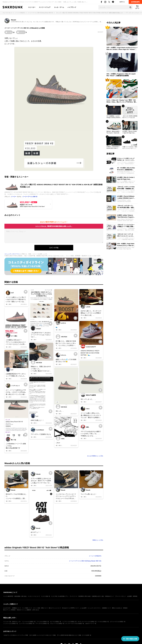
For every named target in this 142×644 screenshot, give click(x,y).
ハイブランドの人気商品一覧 (69, 622)
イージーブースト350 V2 (20, 28)
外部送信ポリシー (109, 596)
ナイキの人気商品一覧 (103, 622)
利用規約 (125, 608)
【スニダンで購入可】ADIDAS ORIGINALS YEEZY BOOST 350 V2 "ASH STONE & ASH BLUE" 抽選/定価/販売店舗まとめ (61, 186)
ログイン (122, 2)
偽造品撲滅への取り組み (21, 596)
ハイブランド (72, 7)
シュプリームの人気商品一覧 (11, 623)
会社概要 (129, 596)
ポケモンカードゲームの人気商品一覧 (87, 622)
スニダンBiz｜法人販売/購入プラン (60, 596)
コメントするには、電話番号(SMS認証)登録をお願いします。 (54, 226)
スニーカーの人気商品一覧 (29, 622)
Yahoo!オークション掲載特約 (24, 610)
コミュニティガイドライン (12, 254)
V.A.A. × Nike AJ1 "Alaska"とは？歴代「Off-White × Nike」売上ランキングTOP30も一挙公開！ (122, 101)
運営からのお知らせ (117, 608)
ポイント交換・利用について (40, 608)
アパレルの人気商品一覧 (43, 622)
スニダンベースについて (34, 596)
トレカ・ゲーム (59, 7)
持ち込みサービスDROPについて (70, 608)
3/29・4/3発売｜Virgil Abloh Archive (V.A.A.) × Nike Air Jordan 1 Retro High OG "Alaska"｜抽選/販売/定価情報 (122, 49)
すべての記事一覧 (87, 635)
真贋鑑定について (17, 608)
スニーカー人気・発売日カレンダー (12, 622)
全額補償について (106, 608)
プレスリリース (73, 596)
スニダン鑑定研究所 (8, 596)
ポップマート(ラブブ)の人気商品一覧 (75, 623)
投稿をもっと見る (98, 540)
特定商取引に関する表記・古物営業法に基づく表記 (91, 596)
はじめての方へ (7, 608)
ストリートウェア (45, 7)
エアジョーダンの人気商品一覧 (118, 622)
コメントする (54, 248)
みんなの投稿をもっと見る (95, 456)
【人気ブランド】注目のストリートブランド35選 (16, 635)
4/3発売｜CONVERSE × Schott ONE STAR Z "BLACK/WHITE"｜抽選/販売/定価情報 (114, 148)
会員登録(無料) (135, 2)
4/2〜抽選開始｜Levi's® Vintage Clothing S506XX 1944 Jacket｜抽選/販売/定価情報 (114, 117)
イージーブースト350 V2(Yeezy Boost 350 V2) (85, 561)
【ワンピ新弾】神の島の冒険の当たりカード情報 (69, 635)
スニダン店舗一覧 (45, 596)
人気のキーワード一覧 (91, 623)
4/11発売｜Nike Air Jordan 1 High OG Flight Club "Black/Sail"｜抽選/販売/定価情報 (130, 132)
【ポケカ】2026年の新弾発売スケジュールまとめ (130, 117)
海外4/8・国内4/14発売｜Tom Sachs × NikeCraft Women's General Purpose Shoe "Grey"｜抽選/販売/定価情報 (114, 132)
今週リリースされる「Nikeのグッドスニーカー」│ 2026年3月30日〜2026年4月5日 (130, 148)
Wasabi (13, 20)
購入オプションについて (55, 608)
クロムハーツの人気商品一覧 (57, 623)
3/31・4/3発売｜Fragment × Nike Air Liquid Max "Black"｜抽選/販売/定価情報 (121, 75)
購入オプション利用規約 (9, 610)
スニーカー (32, 7)
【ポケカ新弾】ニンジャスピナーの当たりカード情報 (42, 635)
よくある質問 (83, 608)
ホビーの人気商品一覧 (55, 622)
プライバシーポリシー (121, 596)
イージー (8, 28)
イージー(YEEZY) (95, 556)
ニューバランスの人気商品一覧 (27, 623)
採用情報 (135, 596)
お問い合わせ (36, 610)
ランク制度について (27, 608)
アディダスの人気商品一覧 (42, 623)
